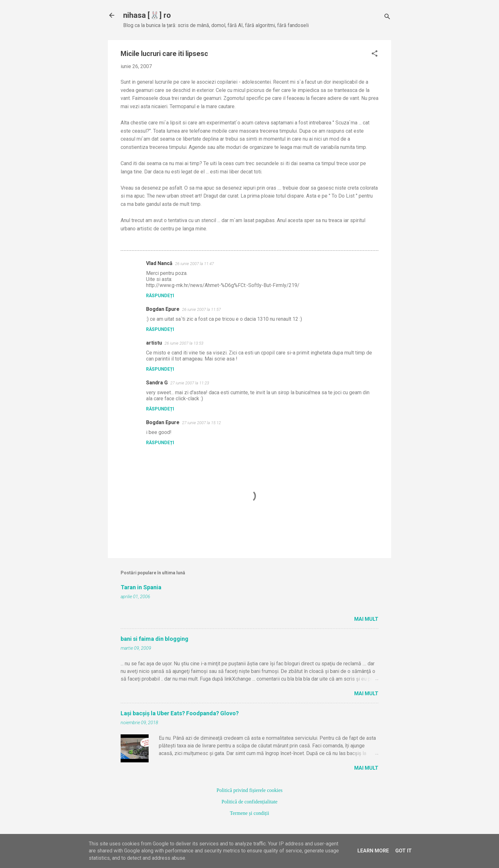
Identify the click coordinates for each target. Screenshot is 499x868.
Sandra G (157, 383)
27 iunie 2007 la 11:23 (190, 383)
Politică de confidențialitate (250, 802)
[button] (375, 54)
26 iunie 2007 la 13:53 (184, 343)
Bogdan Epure (163, 309)
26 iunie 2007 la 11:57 (201, 309)
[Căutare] (387, 17)
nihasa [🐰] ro (147, 15)
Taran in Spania (141, 587)
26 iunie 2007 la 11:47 (194, 264)
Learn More (373, 851)
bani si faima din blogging (155, 639)
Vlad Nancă (159, 263)
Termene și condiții (249, 813)
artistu (154, 343)
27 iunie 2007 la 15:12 (201, 423)
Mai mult (366, 619)
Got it (404, 851)
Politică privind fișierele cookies (250, 790)
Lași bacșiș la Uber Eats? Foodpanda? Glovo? (180, 713)
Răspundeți (160, 296)
